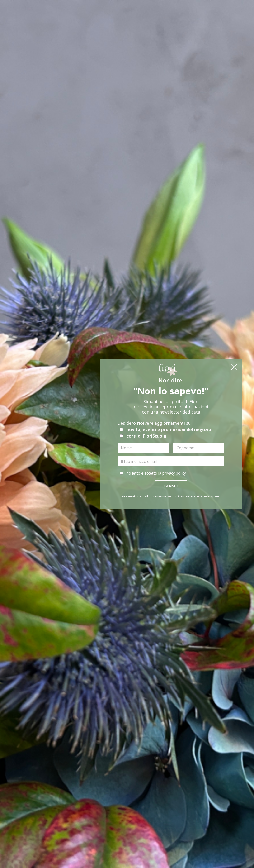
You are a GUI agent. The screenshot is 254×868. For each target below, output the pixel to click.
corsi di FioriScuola (143, 437)
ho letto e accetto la (153, 474)
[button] (234, 368)
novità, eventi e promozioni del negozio (166, 430)
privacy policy (174, 474)
